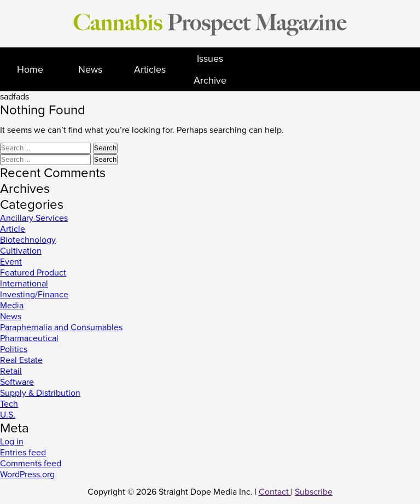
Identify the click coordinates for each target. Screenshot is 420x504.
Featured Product (33, 273)
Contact (275, 492)
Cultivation (21, 251)
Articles (150, 69)
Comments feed (31, 464)
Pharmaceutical (29, 338)
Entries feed (23, 453)
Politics (14, 349)
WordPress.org (27, 474)
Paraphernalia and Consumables (61, 327)
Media (12, 306)
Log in (12, 442)
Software (17, 382)
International (24, 284)
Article (13, 229)
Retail (11, 371)
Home (30, 69)
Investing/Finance (34, 295)
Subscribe (314, 492)
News (90, 69)
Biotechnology (28, 240)
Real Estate (21, 360)
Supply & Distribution (40, 393)
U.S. (8, 415)
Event (11, 262)
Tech (9, 404)
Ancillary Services (34, 218)
